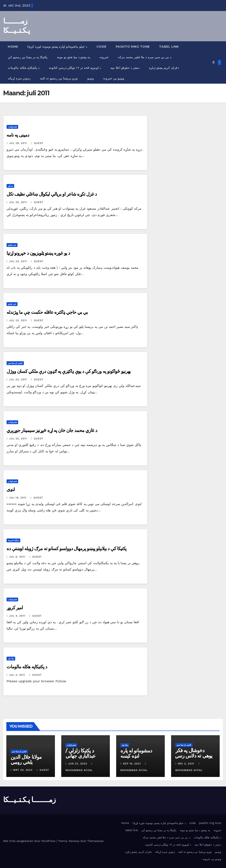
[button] (213, 62)
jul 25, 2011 (18, 202)
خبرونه (104, 57)
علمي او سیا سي (15, 363)
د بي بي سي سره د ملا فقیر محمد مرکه (145, 57)
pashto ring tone (133, 47)
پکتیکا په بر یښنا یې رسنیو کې (28, 57)
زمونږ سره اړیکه (19, 78)
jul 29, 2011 (18, 143)
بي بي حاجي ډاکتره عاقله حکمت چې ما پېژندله (47, 312)
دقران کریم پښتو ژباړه (164, 68)
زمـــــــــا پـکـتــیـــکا (29, 800)
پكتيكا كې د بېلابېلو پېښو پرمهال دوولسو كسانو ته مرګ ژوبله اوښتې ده (66, 549)
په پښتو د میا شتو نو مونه (74, 57)
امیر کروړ (15, 608)
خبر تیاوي (12, 245)
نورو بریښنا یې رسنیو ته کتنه (59, 78)
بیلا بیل (11, 658)
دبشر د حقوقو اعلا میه (125, 68)
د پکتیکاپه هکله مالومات (24, 68)
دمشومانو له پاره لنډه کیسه (136, 753)
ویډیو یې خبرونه (114, 78)
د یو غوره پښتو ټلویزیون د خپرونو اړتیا (38, 253)
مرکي (10, 186)
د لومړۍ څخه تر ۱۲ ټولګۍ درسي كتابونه (75, 68)
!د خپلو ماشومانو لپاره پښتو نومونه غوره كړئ (57, 47)
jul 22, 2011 (18, 379)
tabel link (169, 47)
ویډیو (91, 78)
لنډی (11, 489)
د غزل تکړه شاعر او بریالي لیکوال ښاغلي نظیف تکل (52, 194)
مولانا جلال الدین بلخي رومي (26, 760)
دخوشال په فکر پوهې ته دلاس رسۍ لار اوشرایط (194, 756)
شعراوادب (12, 127)
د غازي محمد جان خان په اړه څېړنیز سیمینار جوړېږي (52, 430)
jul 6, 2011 (17, 557)
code (101, 47)
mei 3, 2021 (186, 764)
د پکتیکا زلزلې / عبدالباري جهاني (80, 753)
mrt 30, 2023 (23, 770)
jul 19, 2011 (18, 498)
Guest (37, 143)
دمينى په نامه (18, 135)
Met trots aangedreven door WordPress (30, 841)
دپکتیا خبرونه (13, 540)
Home (13, 47)
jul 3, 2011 (17, 675)
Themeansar (95, 841)
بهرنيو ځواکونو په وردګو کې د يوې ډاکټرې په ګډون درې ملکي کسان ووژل (69, 371)
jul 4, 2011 (17, 616)
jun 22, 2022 (78, 764)
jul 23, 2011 (18, 261)
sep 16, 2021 (132, 764)
